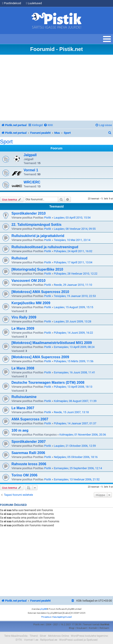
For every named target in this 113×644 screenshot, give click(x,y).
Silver (43, 636)
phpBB (43, 609)
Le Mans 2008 (23, 368)
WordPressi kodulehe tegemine (89, 636)
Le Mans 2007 (23, 408)
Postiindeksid (12, 3)
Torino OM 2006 (24, 475)
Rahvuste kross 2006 (29, 464)
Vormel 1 (31, 170)
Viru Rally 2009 (24, 317)
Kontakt (93, 628)
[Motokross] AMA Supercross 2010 (40, 292)
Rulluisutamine (24, 397)
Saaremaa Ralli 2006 (28, 453)
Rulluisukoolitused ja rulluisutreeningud (45, 247)
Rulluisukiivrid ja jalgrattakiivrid (38, 236)
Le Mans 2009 (23, 328)
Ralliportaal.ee (49, 640)
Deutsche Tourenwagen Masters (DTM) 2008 (48, 383)
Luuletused (34, 3)
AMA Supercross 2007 (30, 419)
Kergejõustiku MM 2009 (31, 303)
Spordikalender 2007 (29, 442)
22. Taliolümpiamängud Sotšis (37, 225)
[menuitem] (48, 125)
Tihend (34, 636)
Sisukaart (82, 628)
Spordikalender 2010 (29, 213)
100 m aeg (20, 430)
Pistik (48, 218)
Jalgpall (30, 155)
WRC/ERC (32, 182)
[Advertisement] (56, 88)
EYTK (19, 640)
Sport (6, 142)
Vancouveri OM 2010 (28, 281)
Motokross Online (58, 636)
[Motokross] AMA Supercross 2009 (40, 357)
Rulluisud (19, 258)
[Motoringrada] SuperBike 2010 (37, 269)
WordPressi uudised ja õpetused (78, 640)
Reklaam (104, 628)
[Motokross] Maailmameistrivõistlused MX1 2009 (52, 343)
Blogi (72, 628)
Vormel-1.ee (31, 640)
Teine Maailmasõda (16, 636)
